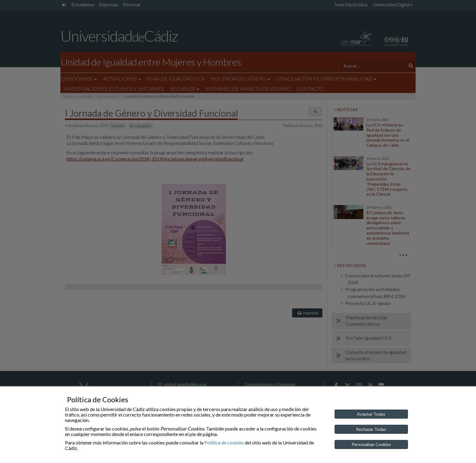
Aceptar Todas (371, 414)
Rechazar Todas (371, 429)
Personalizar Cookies (371, 444)
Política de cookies (224, 442)
